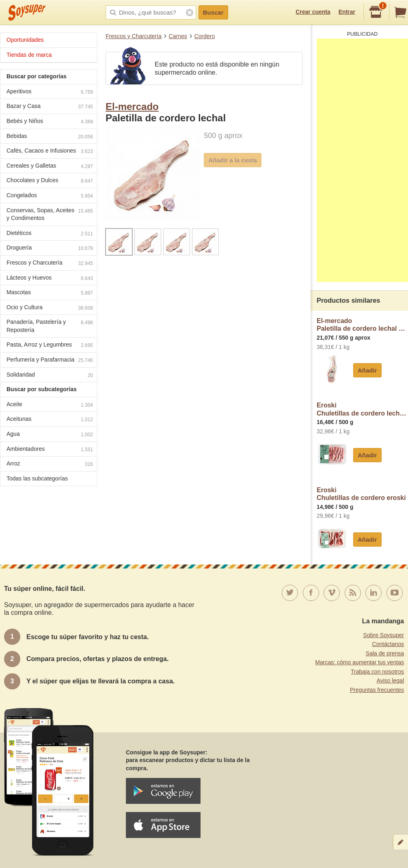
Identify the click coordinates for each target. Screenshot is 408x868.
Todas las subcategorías (37, 478)
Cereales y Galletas (50, 167)
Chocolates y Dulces (50, 181)
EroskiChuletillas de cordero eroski (361, 494)
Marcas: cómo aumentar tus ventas (359, 662)
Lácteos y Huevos (50, 279)
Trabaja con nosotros (377, 672)
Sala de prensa (385, 653)
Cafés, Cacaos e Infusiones (50, 152)
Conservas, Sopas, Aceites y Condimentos (50, 214)
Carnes (178, 36)
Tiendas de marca (29, 55)
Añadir (367, 370)
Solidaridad (50, 376)
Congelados (50, 196)
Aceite (50, 405)
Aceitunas (50, 420)
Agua (50, 435)
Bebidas (50, 137)
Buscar (213, 12)
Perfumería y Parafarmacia (50, 361)
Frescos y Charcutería (134, 36)
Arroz (50, 464)
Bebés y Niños (50, 122)
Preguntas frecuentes (377, 690)
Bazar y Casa (50, 107)
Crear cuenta (313, 12)
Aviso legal (390, 681)
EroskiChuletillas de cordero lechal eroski (362, 409)
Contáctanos (388, 644)
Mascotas (50, 293)
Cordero (205, 36)
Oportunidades (25, 40)
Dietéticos (50, 234)
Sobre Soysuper (384, 635)
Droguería (50, 249)
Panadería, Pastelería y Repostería (50, 326)
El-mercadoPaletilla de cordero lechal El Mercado (362, 325)
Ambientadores (50, 450)
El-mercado (132, 107)
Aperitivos (50, 92)
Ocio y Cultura (50, 308)
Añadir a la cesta (232, 160)
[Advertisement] (362, 160)
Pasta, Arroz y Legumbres (50, 346)
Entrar (347, 12)
